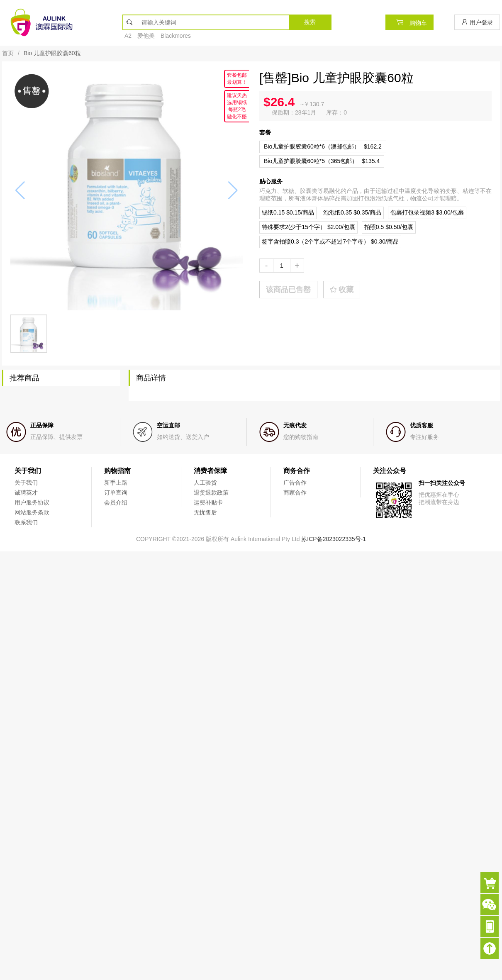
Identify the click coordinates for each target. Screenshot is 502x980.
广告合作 (295, 483)
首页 (8, 53)
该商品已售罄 (288, 290)
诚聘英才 (26, 492)
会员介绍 (116, 502)
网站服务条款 (32, 512)
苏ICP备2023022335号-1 (334, 539)
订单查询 (116, 492)
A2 (128, 36)
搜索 (310, 22)
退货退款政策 (211, 492)
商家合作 (295, 492)
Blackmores (176, 36)
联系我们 (26, 522)
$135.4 (322, 161)
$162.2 (323, 146)
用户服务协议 (32, 502)
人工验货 (205, 483)
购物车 (409, 22)
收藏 (342, 290)
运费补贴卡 (208, 502)
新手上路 (116, 483)
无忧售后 (205, 512)
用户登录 (477, 22)
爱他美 (146, 36)
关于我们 (26, 483)
